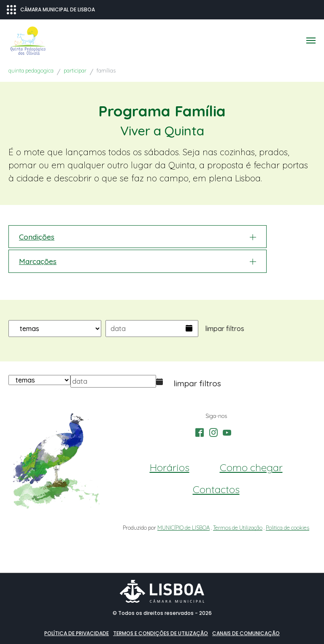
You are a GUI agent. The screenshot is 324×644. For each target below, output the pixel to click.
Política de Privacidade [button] (77, 633)
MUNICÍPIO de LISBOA (184, 528)
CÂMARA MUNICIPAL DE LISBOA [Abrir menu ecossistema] (51, 10)
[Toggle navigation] (311, 40)
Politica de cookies (288, 528)
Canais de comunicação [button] (246, 633)
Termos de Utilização (238, 528)
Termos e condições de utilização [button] (161, 633)
